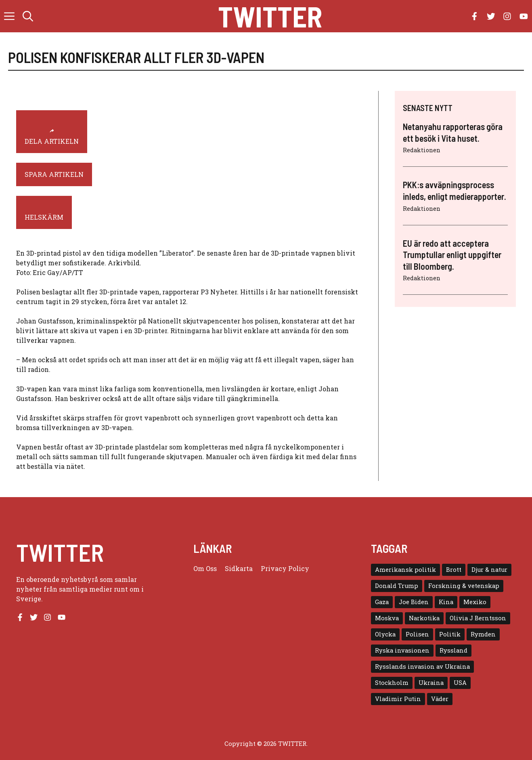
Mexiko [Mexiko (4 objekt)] (475, 602)
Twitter (270, 16)
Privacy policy (285, 568)
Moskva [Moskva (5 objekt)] (387, 618)
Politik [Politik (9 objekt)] (450, 634)
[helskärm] (44, 212)
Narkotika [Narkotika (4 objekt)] (424, 618)
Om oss (205, 568)
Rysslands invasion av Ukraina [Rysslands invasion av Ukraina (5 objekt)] (422, 667)
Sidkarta (239, 568)
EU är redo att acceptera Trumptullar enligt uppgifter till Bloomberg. (452, 255)
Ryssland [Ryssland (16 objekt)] (453, 650)
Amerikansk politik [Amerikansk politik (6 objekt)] (405, 570)
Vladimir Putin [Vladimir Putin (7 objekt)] (398, 699)
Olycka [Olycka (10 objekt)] (385, 634)
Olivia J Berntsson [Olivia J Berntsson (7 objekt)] (478, 618)
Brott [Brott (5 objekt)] (454, 570)
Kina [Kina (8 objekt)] (446, 602)
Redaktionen (422, 150)
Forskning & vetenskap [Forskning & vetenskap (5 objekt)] (464, 586)
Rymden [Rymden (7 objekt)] (483, 634)
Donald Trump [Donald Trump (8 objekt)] (397, 586)
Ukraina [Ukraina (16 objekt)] (431, 683)
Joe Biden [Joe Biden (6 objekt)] (414, 602)
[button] (28, 16)
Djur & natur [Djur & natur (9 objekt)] (489, 570)
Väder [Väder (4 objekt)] (440, 699)
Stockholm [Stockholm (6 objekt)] (392, 683)
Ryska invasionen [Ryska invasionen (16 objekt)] (402, 650)
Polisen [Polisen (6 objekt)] (417, 634)
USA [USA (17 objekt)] (460, 683)
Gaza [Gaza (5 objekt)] (382, 602)
